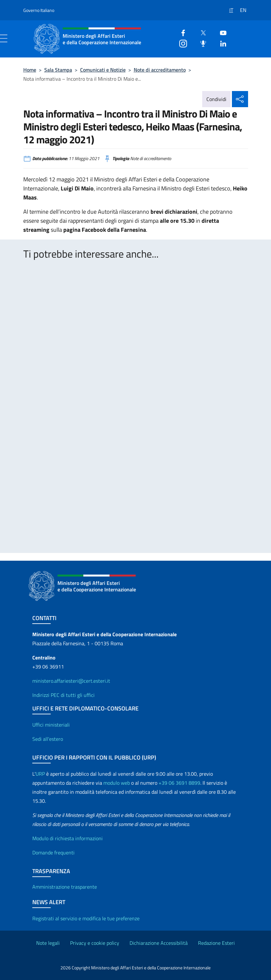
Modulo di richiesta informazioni (68, 838)
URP (40, 774)
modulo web (117, 783)
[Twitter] (201, 32)
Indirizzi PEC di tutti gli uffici (63, 695)
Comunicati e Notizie (103, 70)
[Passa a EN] (244, 8)
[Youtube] (221, 32)
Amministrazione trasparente (65, 887)
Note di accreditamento (160, 70)
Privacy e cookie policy (95, 943)
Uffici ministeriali (51, 725)
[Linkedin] (221, 43)
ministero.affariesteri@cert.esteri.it (71, 681)
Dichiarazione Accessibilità (159, 943)
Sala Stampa (58, 70)
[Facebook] (181, 32)
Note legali (48, 943)
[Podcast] (201, 43)
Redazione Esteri (216, 943)
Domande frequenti (53, 852)
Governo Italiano (39, 10)
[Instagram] (181, 43)
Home (30, 70)
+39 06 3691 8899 (179, 783)
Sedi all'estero (48, 739)
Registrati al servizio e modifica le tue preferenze (86, 918)
